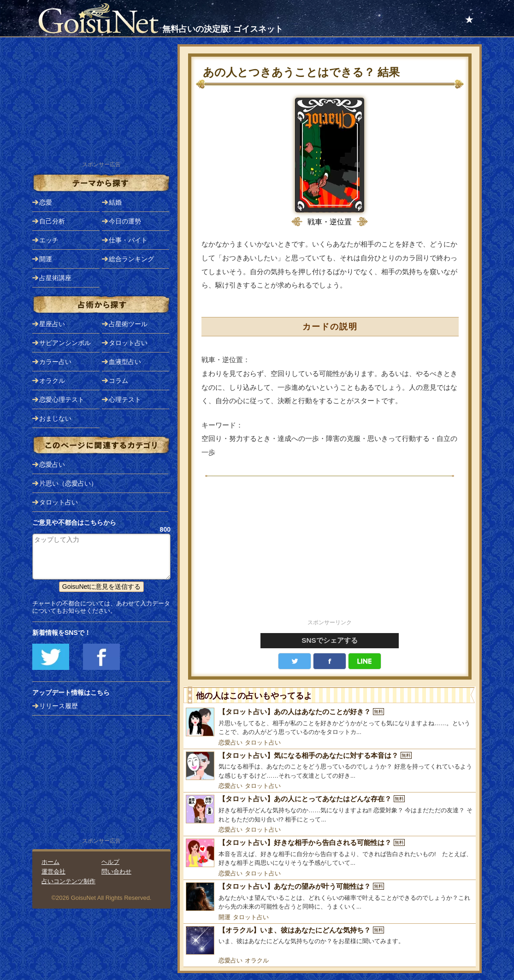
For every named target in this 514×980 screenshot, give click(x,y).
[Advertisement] (330, 553)
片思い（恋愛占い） (68, 483)
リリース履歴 (59, 706)
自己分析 (52, 221)
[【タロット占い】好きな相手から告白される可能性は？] (330, 853)
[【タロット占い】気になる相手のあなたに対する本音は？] (330, 766)
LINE (365, 661)
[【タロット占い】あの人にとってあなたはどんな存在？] (330, 809)
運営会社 (53, 871)
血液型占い (125, 362)
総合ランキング (131, 259)
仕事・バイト (128, 240)
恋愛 (46, 202)
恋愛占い (230, 742)
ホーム (50, 862)
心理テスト (125, 399)
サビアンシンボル (65, 343)
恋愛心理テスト (62, 399)
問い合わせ (116, 871)
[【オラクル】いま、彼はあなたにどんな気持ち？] (330, 940)
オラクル (257, 960)
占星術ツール (128, 324)
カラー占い (55, 362)
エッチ (49, 240)
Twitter (295, 661)
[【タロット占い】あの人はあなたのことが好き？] (330, 722)
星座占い (52, 324)
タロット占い (263, 742)
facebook (330, 661)
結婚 (115, 202)
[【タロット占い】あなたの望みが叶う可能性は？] (330, 897)
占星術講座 (55, 278)
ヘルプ (110, 862)
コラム (118, 381)
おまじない (55, 418)
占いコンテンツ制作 (68, 881)
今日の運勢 (125, 221)
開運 (225, 917)
